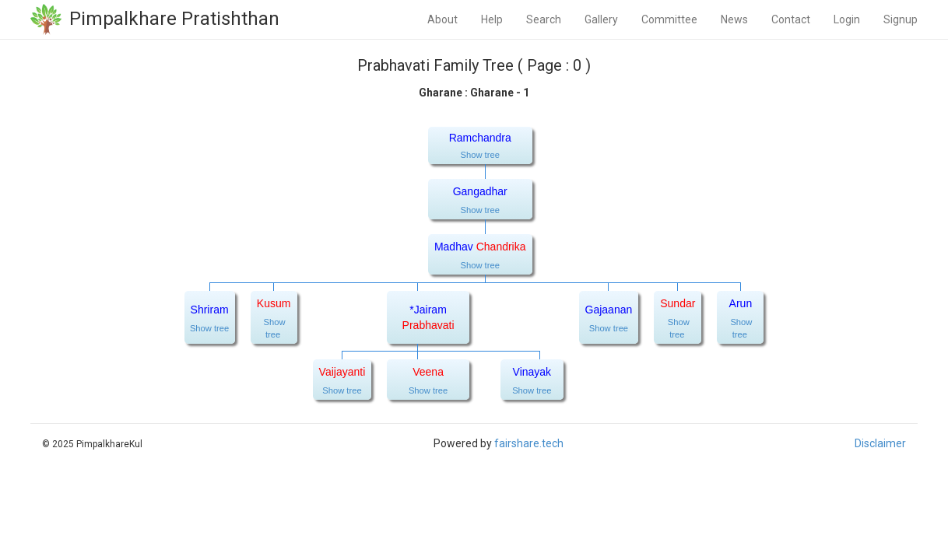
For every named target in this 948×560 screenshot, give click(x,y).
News (734, 19)
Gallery (601, 19)
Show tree (480, 155)
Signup (901, 19)
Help (492, 19)
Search (544, 19)
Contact (791, 19)
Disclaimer (880, 443)
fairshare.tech (529, 443)
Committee (669, 19)
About (442, 19)
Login (847, 19)
